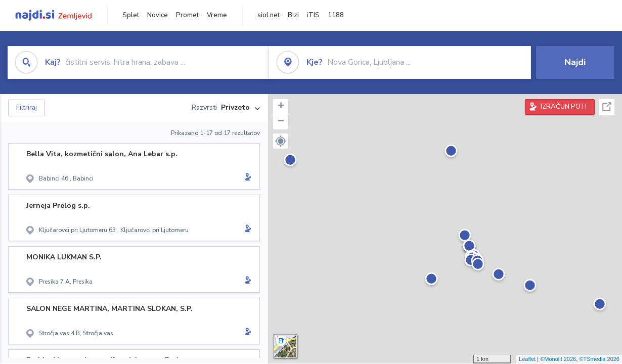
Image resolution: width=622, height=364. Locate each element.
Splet (131, 15)
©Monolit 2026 (558, 359)
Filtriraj (27, 108)
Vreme (217, 15)
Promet (187, 15)
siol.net (269, 15)
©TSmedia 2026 (599, 359)
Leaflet (527, 359)
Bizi (293, 15)
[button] (281, 141)
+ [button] (281, 107)
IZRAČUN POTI (564, 107)
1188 (336, 15)
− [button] (281, 122)
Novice (158, 15)
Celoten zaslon (607, 107)
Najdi (575, 62)
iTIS (313, 15)
